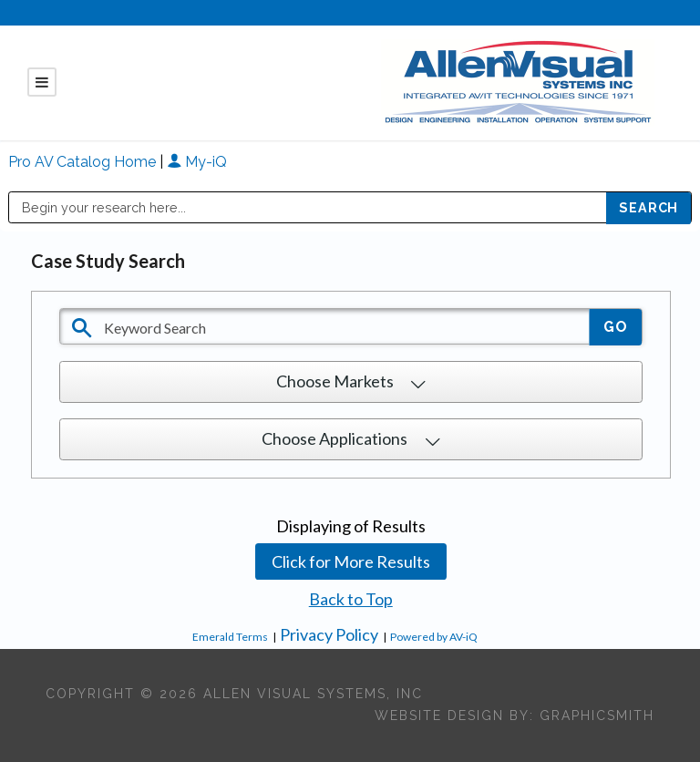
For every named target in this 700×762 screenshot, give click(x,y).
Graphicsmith (597, 716)
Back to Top (351, 599)
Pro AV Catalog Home (84, 162)
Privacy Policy (329, 634)
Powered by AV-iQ (434, 637)
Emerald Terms (230, 637)
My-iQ (197, 162)
